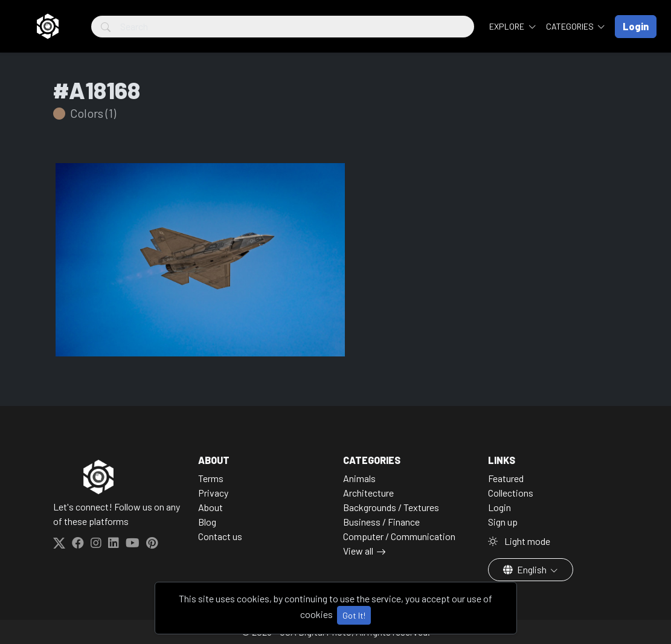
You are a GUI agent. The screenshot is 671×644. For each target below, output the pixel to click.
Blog (207, 522)
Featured (506, 478)
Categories (571, 26)
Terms (211, 478)
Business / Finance (381, 522)
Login (499, 507)
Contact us (220, 536)
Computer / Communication (399, 536)
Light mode (519, 541)
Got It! (354, 615)
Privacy (213, 493)
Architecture (368, 493)
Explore (508, 26)
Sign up (503, 522)
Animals (359, 478)
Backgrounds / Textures (391, 507)
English (526, 569)
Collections (511, 493)
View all (358, 551)
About (210, 507)
